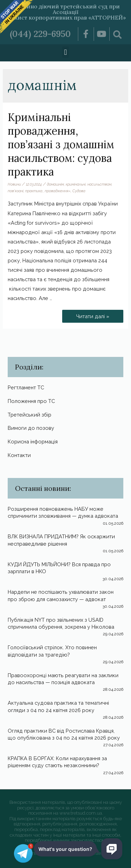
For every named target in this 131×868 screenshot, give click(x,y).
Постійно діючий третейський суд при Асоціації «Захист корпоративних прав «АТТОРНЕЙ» (65, 12)
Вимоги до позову (31, 428)
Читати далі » (93, 315)
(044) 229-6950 (40, 34)
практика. (34, 191)
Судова (79, 191)
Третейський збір (30, 415)
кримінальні (76, 184)
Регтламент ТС (26, 387)
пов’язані (16, 191)
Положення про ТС (31, 401)
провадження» (58, 191)
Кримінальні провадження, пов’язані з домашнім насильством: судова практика (61, 144)
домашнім (55, 184)
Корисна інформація (33, 442)
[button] (65, 52)
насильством (99, 184)
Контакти (19, 455)
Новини (14, 184)
